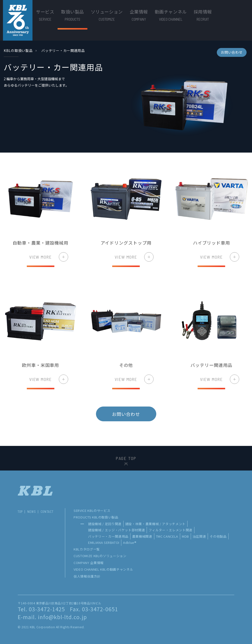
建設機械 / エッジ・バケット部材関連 (117, 530)
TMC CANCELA (167, 536)
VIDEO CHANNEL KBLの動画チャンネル (103, 569)
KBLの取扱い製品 (18, 50)
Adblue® (130, 542)
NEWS (32, 512)
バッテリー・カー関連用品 (108, 536)
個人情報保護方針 (87, 576)
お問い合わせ (232, 52)
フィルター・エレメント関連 (170, 530)
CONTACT (47, 512)
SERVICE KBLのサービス (92, 510)
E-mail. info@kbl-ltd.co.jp (52, 617)
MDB (185, 536)
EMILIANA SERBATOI (104, 542)
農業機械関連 (142, 536)
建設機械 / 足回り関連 (105, 524)
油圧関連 (199, 536)
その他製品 (218, 536)
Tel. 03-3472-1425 (41, 609)
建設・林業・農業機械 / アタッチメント (155, 524)
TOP (20, 512)
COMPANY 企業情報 (89, 563)
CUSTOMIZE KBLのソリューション (100, 556)
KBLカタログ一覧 (87, 549)
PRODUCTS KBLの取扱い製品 (96, 517)
